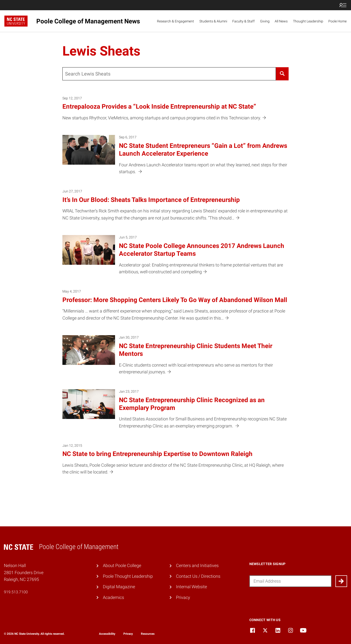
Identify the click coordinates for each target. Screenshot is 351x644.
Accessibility (107, 634)
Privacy (183, 597)
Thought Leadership (308, 21)
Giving (265, 21)
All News (281, 21)
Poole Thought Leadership (128, 576)
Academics (113, 597)
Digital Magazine (119, 587)
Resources (148, 634)
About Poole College (122, 565)
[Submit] (341, 581)
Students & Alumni (213, 21)
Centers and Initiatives (197, 565)
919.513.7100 (16, 592)
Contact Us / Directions (198, 576)
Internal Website (191, 587)
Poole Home (337, 21)
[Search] (282, 74)
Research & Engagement (175, 21)
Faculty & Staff (244, 21)
